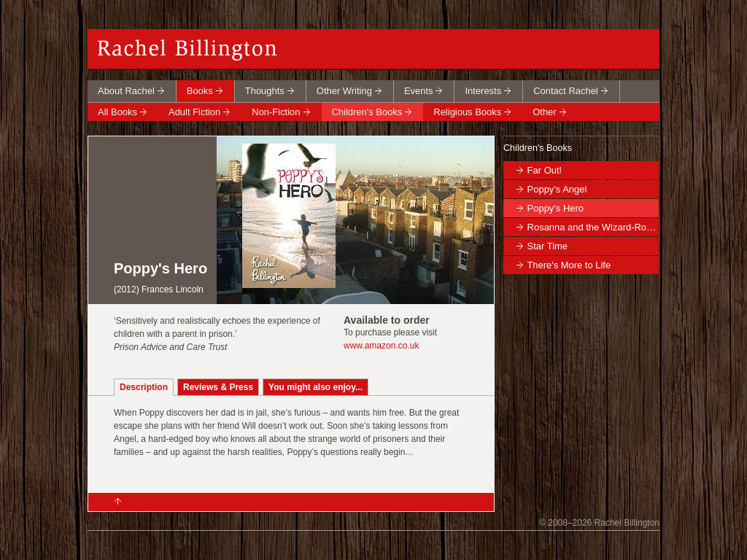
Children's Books (367, 112)
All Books (117, 112)
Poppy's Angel (557, 189)
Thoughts (265, 91)
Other (544, 112)
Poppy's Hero (556, 208)
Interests (483, 91)
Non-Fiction (276, 112)
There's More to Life (569, 265)
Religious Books (467, 112)
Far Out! (545, 170)
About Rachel (126, 91)
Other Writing (344, 91)
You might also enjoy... (316, 387)
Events (419, 91)
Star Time (547, 246)
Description (144, 387)
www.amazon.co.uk (381, 346)
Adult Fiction (194, 112)
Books (200, 91)
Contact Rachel (566, 91)
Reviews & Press (218, 387)
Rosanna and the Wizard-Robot (593, 227)
